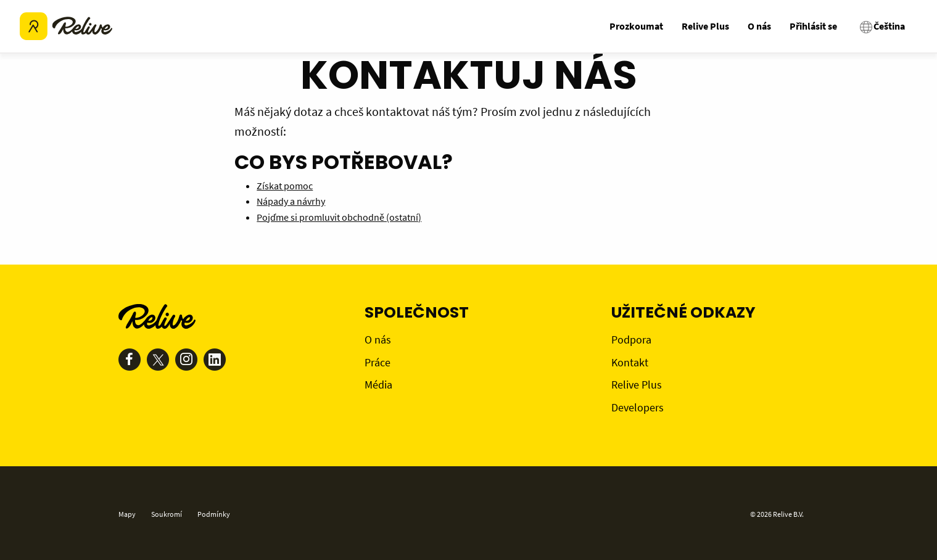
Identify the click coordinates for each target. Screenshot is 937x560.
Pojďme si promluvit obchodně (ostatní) (339, 217)
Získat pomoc (285, 186)
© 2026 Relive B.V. (777, 514)
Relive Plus (705, 26)
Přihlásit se (813, 26)
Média (378, 385)
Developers (638, 407)
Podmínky (214, 514)
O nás (759, 26)
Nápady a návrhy (291, 201)
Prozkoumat (636, 26)
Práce (378, 362)
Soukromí (167, 514)
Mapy (127, 514)
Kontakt (630, 362)
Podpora (631, 340)
